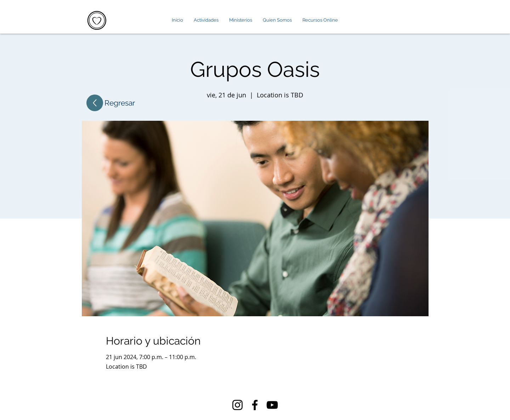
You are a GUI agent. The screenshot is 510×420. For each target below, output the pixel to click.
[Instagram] (237, 405)
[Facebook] (255, 405)
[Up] (95, 103)
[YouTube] (272, 405)
